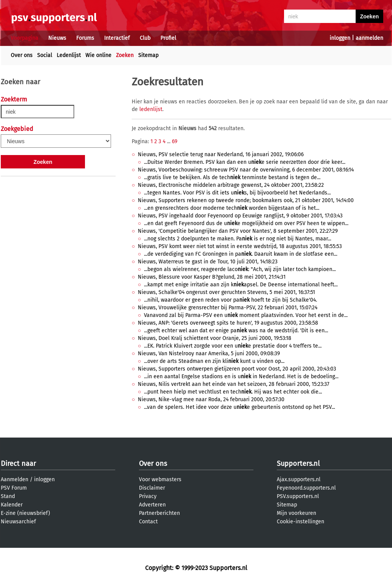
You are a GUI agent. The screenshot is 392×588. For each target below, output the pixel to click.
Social (45, 55)
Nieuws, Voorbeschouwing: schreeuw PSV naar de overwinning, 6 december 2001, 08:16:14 (246, 170)
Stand (8, 496)
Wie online (98, 55)
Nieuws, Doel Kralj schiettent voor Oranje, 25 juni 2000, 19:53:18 (215, 338)
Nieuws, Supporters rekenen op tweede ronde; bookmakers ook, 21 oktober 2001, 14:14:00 (246, 200)
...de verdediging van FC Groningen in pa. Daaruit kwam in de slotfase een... (241, 254)
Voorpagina (24, 38)
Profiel (168, 38)
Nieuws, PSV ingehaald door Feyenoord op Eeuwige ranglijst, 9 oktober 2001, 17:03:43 (240, 216)
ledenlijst (151, 109)
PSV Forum (14, 488)
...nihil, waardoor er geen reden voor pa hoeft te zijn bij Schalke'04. (230, 300)
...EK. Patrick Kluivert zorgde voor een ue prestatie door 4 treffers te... (233, 346)
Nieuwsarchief (18, 522)
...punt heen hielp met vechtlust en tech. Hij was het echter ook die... (233, 392)
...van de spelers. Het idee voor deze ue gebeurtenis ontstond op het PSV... (239, 407)
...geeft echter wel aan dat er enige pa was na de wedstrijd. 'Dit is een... (236, 331)
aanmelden (369, 38)
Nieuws (57, 38)
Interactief (117, 38)
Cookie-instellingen (301, 522)
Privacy (148, 496)
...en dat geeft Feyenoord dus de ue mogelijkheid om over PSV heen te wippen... (246, 223)
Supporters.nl (298, 464)
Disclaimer (152, 488)
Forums (85, 38)
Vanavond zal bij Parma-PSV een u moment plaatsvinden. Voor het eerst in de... (246, 315)
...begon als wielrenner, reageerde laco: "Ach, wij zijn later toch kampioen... (240, 269)
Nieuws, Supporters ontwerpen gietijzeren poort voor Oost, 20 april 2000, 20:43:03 (237, 369)
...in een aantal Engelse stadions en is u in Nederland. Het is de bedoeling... (241, 376)
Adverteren (152, 505)
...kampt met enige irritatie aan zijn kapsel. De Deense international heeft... (241, 285)
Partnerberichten (159, 513)
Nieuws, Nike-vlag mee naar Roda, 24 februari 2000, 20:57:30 (211, 399)
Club (145, 38)
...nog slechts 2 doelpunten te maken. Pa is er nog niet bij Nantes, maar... (238, 239)
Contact (148, 522)
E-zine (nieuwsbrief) (25, 513)
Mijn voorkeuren (296, 513)
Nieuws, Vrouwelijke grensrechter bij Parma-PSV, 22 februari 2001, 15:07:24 (228, 308)
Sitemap (148, 55)
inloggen (340, 38)
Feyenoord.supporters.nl (306, 488)
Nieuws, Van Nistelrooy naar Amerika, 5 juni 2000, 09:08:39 (209, 354)
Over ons (22, 55)
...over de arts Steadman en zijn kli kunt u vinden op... (214, 361)
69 (175, 141)
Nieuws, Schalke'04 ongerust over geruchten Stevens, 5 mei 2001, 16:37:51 (226, 292)
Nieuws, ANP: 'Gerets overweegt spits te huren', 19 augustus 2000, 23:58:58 (228, 323)
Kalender (12, 505)
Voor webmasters (160, 479)
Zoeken (125, 55)
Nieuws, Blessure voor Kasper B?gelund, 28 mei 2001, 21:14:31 (212, 277)
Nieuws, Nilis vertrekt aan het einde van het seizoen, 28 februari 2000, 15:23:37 (234, 384)
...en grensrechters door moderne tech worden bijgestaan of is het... (232, 208)
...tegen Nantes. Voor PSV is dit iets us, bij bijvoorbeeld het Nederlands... (237, 193)
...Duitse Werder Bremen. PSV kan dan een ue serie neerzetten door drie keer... (245, 162)
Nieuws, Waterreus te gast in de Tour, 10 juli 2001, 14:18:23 (208, 262)
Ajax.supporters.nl (299, 479)
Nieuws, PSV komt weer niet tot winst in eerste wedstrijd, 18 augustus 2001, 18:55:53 (240, 246)
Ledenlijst (69, 55)
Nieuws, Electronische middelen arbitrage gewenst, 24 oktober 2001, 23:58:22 (231, 185)
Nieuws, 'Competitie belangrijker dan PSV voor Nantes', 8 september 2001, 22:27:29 (238, 231)
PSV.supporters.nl (298, 496)
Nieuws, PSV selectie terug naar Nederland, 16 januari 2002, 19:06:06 (221, 154)
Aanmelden (15, 479)
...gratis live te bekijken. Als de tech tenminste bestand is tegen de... (232, 177)
